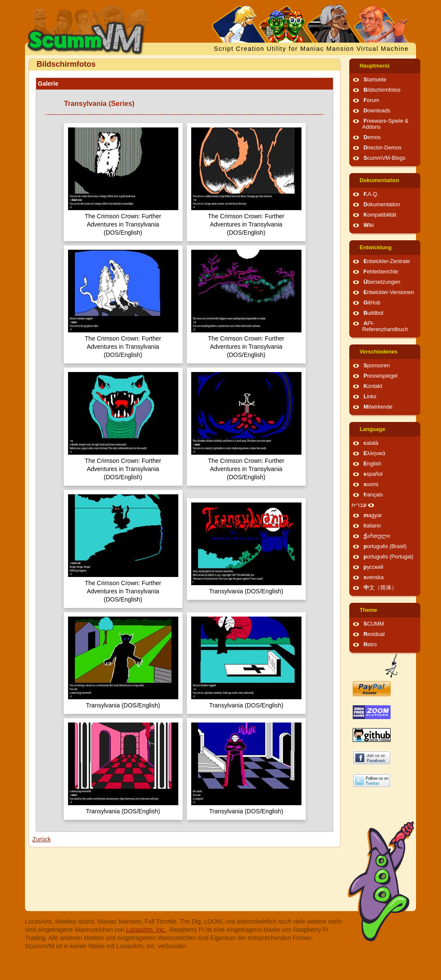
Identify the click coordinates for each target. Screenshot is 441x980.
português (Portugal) (388, 557)
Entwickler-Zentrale (387, 261)
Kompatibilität (380, 215)
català (371, 443)
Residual (374, 634)
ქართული (377, 536)
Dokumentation (379, 180)
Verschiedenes (379, 352)
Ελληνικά (374, 453)
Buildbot (373, 313)
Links (370, 397)
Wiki (369, 225)
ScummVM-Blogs (384, 158)
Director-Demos (382, 148)
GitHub (372, 303)
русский (373, 567)
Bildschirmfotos (382, 90)
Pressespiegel (380, 376)
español (373, 474)
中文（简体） (380, 588)
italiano (372, 526)
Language (372, 429)
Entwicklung (376, 248)
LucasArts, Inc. (146, 930)
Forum (371, 100)
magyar (373, 515)
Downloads (377, 111)
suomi (371, 484)
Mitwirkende (378, 407)
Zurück (42, 839)
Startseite (375, 80)
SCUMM (374, 624)
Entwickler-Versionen (389, 292)
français (373, 495)
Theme (368, 610)
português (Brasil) (385, 546)
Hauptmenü (374, 66)
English (372, 464)
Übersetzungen (382, 282)
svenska (374, 577)
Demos (372, 137)
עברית (359, 505)
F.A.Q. (371, 194)
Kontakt (373, 386)
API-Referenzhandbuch (385, 326)
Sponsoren (377, 366)
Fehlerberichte (381, 272)
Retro (370, 645)
